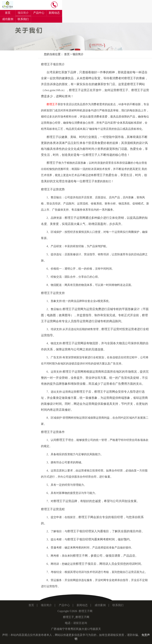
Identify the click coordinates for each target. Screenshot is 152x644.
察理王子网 (85, 611)
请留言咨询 (80, 623)
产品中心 (39, 13)
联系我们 (23, 19)
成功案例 (8, 19)
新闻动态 (54, 13)
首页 (8, 13)
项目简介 (23, 13)
